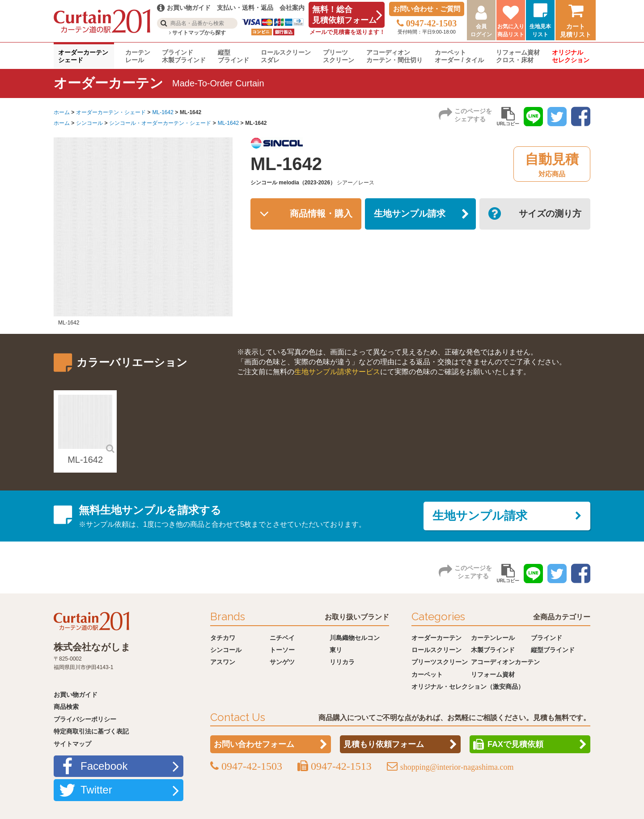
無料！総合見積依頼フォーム (344, 15)
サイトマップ (72, 744)
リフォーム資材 (493, 674)
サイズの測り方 (550, 214)
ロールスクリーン (436, 650)
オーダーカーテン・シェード (111, 112)
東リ (336, 650)
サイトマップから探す (197, 33)
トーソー (282, 650)
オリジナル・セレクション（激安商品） (468, 687)
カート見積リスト (576, 30)
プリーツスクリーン (339, 56)
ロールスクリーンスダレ (286, 56)
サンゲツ (282, 662)
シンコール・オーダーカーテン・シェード (160, 123)
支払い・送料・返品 (245, 8)
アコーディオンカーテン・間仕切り (394, 56)
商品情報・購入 (321, 214)
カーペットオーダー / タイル (459, 56)
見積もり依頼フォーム (384, 744)
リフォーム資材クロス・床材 (518, 56)
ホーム (62, 112)
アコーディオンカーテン (505, 662)
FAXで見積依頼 (515, 744)
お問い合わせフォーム (254, 744)
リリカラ (342, 662)
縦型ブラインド (233, 56)
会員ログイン (481, 30)
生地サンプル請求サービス (337, 372)
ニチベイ (282, 638)
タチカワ (223, 638)
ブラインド (547, 638)
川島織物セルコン (355, 638)
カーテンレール (138, 56)
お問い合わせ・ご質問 (427, 9)
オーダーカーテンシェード (83, 56)
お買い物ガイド (76, 695)
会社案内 (292, 8)
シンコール (89, 123)
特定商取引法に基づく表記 (91, 731)
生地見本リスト (540, 30)
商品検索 (66, 707)
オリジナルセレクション (571, 56)
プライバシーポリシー (85, 719)
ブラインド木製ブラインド (184, 56)
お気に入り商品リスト (511, 30)
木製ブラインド (493, 650)
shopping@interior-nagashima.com (457, 767)
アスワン (223, 662)
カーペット (427, 674)
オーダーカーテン (436, 638)
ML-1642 (163, 112)
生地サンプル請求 (410, 214)
